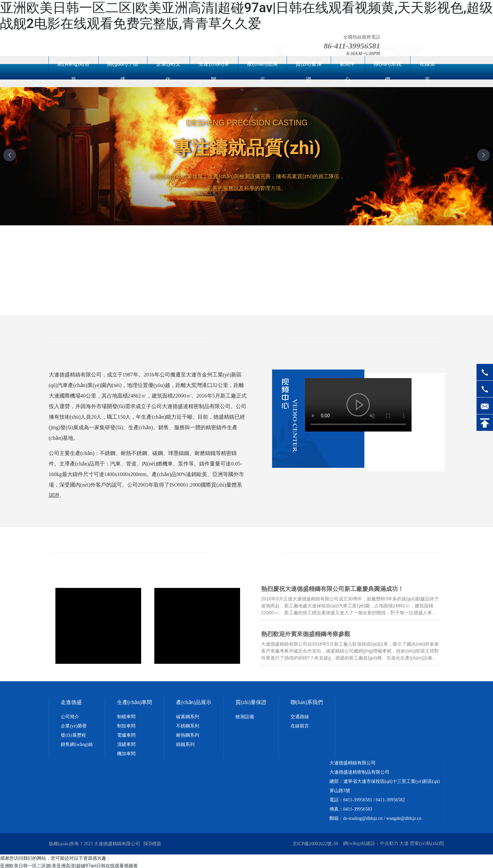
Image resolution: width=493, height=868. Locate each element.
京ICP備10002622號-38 (315, 842)
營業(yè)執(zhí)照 (427, 841)
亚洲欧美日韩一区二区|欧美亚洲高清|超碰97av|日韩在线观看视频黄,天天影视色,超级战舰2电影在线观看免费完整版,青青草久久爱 (246, 16)
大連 (404, 841)
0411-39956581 (358, 798)
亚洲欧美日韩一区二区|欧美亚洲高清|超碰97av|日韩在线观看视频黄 (69, 864)
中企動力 (389, 841)
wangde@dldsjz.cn (404, 816)
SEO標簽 (152, 842)
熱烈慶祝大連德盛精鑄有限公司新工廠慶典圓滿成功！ (333, 589)
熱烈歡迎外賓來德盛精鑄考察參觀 (306, 633)
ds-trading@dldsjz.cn (363, 816)
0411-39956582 (390, 798)
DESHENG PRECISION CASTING (246, 123)
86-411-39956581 (352, 46)
